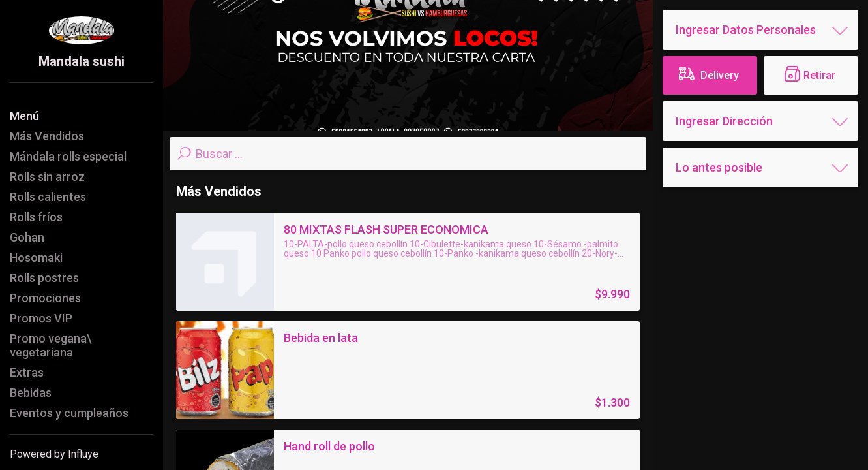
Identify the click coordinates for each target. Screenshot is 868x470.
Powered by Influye (54, 454)
